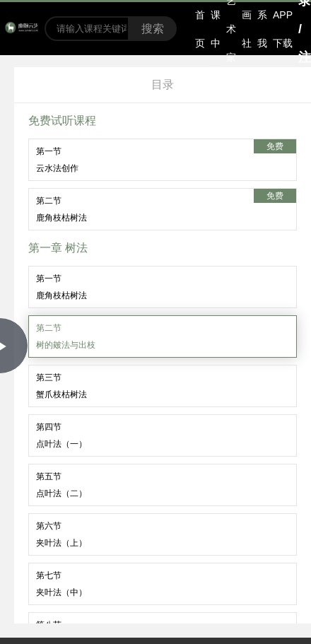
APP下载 (283, 29)
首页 (200, 29)
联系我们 (262, 29)
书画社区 (247, 29)
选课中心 (216, 29)
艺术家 (231, 29)
